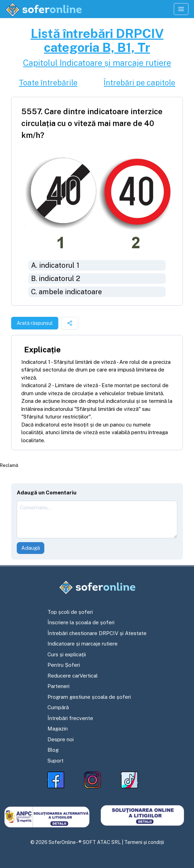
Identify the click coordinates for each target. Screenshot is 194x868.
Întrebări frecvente (70, 718)
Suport (55, 761)
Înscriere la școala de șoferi (81, 622)
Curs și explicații (67, 654)
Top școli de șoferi (70, 612)
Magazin (58, 729)
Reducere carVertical (73, 676)
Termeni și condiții (144, 842)
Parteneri (58, 686)
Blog (53, 750)
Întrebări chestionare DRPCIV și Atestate (97, 633)
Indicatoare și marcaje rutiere (83, 644)
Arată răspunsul (35, 323)
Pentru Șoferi (64, 665)
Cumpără (58, 707)
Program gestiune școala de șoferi (89, 697)
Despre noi (61, 739)
